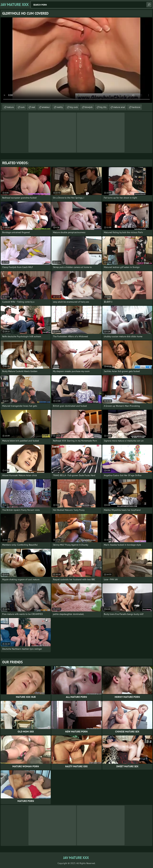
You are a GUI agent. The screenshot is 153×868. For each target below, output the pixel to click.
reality (60, 107)
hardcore (136, 107)
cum (23, 107)
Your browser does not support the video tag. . (76, 60)
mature (10, 107)
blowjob (89, 107)
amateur (46, 107)
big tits (103, 107)
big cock (74, 107)
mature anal (119, 107)
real (33, 107)
